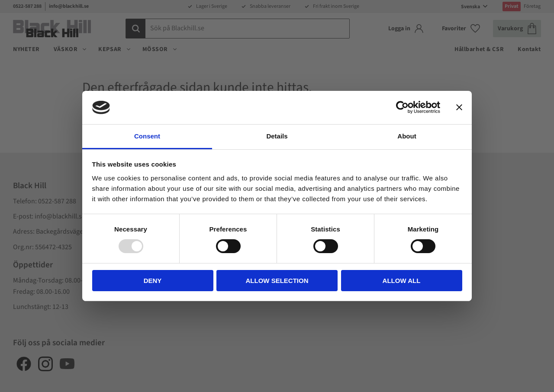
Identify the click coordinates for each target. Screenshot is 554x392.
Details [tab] (277, 136)
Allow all (402, 281)
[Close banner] (459, 107)
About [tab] (407, 136)
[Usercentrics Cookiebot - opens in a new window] (402, 107)
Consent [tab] (147, 136)
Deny (153, 281)
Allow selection (277, 281)
